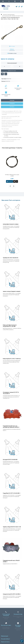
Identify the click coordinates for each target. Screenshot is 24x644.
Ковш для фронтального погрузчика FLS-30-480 (10, 326)
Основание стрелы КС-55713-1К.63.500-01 (11, 393)
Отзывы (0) (12, 104)
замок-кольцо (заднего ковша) (12, 291)
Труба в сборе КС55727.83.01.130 (12, 527)
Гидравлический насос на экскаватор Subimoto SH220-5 (11, 427)
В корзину (10, 181)
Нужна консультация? (12, 63)
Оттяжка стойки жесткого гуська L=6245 (12, 175)
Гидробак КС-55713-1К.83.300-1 (12, 493)
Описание (12, 100)
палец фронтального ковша (11, 224)
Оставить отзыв (13, 53)
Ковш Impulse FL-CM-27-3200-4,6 (12, 359)
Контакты (12, 107)
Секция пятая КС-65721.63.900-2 (12, 594)
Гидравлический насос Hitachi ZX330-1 (11, 561)
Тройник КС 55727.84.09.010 (10, 258)
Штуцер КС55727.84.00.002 (10, 460)
